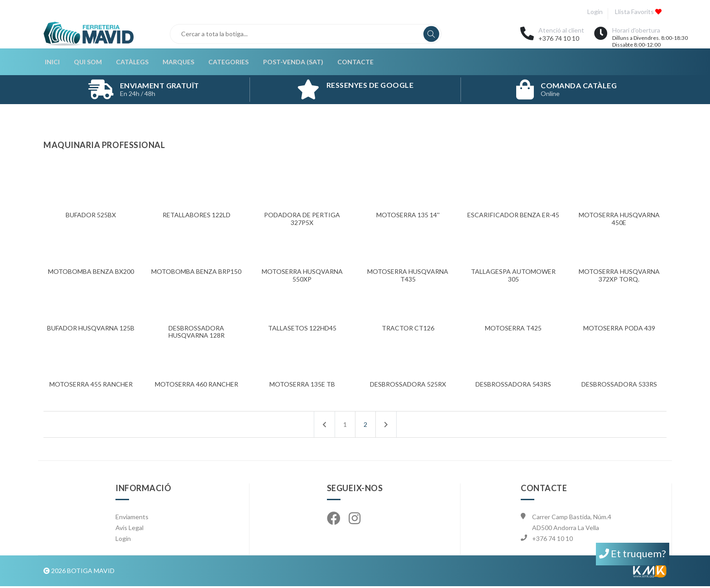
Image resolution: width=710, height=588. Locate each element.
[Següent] (386, 426)
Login (594, 12)
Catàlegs (130, 63)
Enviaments (132, 519)
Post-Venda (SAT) (289, 63)
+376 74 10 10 (559, 38)
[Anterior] (324, 426)
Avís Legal (130, 529)
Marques (176, 63)
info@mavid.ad (554, 551)
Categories (225, 63)
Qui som (86, 63)
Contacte (351, 63)
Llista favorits (638, 12)
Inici (51, 63)
